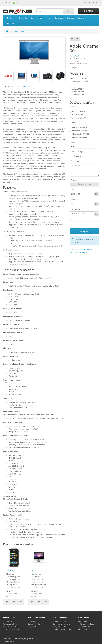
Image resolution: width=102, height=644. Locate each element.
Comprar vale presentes (62, 624)
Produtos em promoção (62, 629)
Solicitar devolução (35, 624)
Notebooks (23, 18)
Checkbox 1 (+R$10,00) (79, 127)
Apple (77, 56)
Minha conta (83, 621)
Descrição (9, 86)
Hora (73, 200)
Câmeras (81, 18)
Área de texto (76, 161)
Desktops (11, 18)
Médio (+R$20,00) (77, 115)
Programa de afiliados (61, 627)
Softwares (59, 18)
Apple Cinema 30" (20, 31)
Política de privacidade (12, 627)
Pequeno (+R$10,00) (78, 111)
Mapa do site (33, 627)
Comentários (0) (23, 86)
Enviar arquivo (84, 184)
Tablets (48, 18)
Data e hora (75, 209)
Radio (73, 107)
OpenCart (30, 639)
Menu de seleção (77, 152)
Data (73, 190)
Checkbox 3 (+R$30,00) (79, 134)
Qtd (71, 219)
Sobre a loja (8, 621)
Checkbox (75, 123)
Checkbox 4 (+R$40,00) (79, 137)
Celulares (70, 18)
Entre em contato (35, 621)
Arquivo (74, 180)
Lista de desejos (84, 627)
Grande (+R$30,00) (78, 118)
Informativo (82, 629)
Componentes (36, 18)
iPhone (9, 570)
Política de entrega (10, 624)
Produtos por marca (61, 621)
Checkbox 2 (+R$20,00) (79, 131)
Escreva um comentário (78, 252)
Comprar (84, 231)
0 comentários (88, 249)
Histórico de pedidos (86, 624)
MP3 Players (12, 23)
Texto (73, 142)
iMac (33, 570)
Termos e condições (11, 629)
